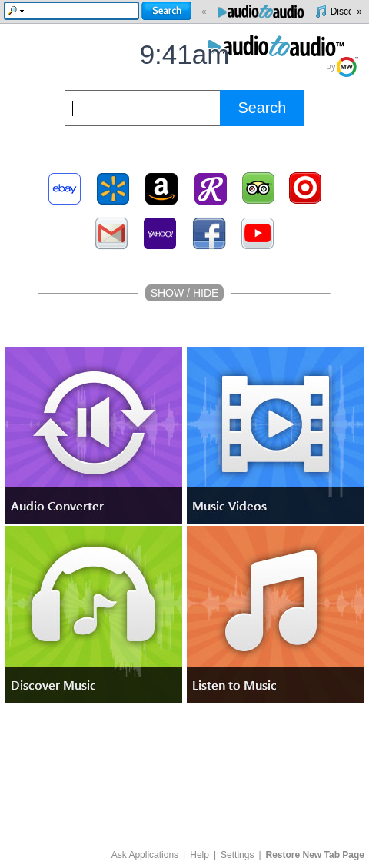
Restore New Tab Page (315, 855)
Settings (237, 855)
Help (199, 855)
